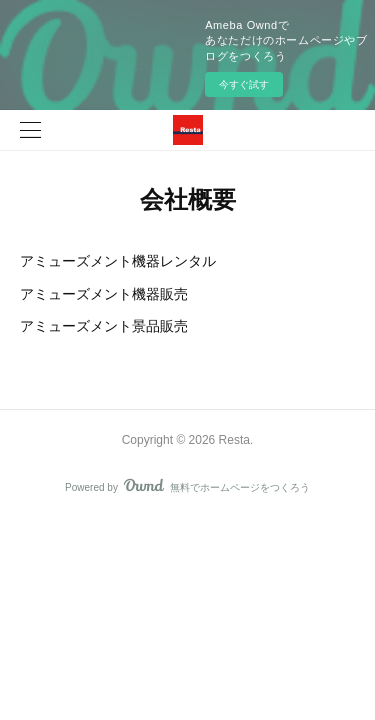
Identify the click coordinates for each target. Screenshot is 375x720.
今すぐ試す (244, 84)
